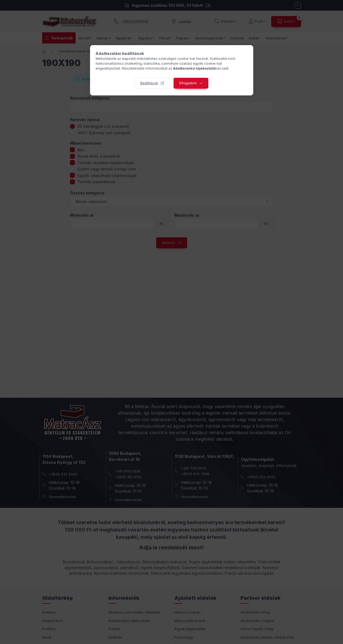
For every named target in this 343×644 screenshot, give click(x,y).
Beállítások (149, 83)
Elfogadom (188, 83)
